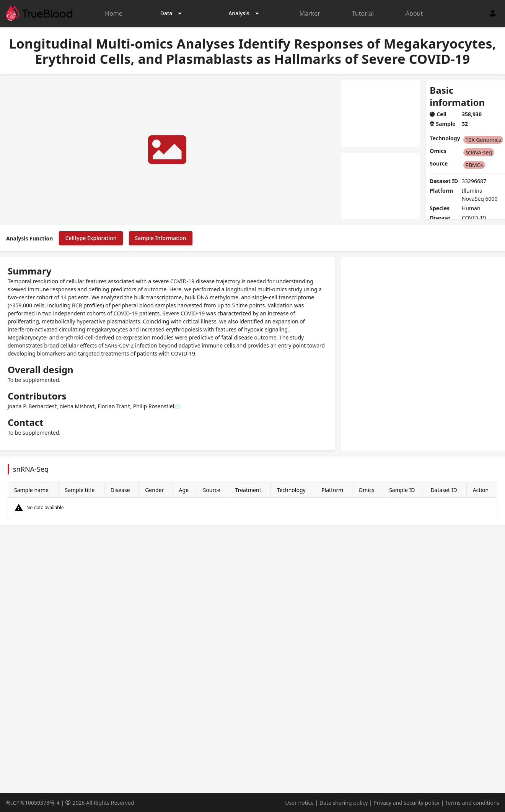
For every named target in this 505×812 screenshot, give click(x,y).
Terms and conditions (472, 803)
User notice (299, 803)
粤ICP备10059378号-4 (33, 803)
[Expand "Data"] (173, 13)
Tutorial (363, 13)
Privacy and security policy (406, 803)
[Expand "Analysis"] (245, 13)
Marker (310, 13)
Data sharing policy (344, 803)
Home (114, 13)
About (414, 13)
